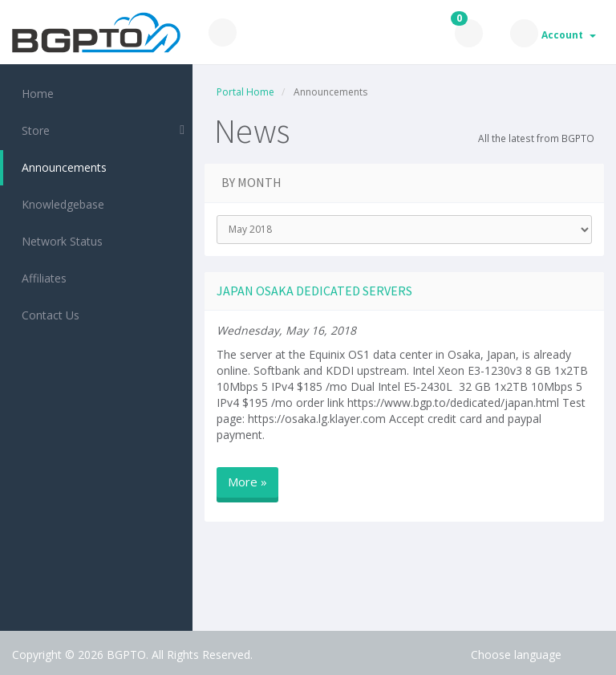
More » (247, 482)
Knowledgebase (60, 204)
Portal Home (245, 92)
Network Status (59, 241)
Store (32, 130)
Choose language (516, 655)
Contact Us (47, 315)
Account (569, 35)
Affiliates (41, 278)
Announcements (61, 167)
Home (34, 94)
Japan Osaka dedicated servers (314, 291)
